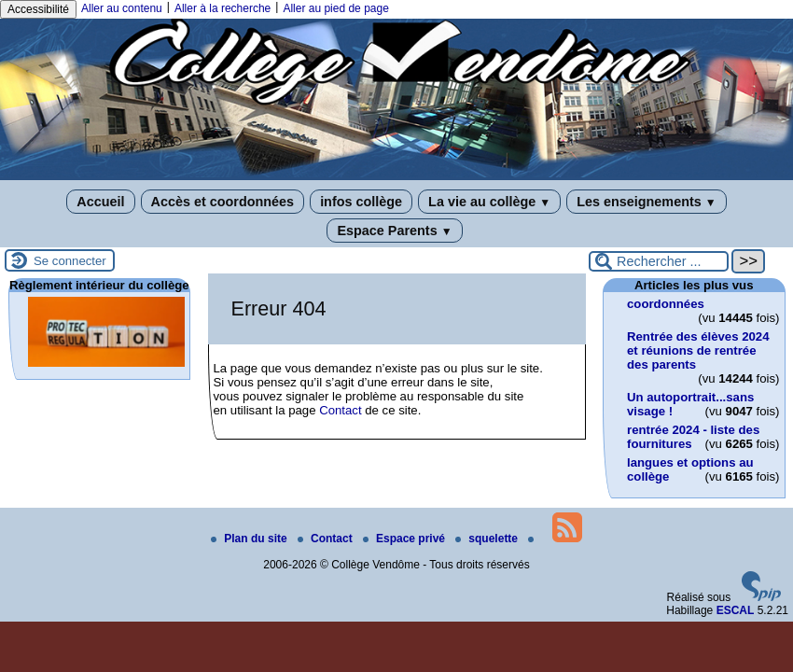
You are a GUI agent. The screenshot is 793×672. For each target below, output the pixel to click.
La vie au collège (489, 202)
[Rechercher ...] (659, 261)
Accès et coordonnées (223, 202)
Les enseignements (646, 202)
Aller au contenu (122, 8)
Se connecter (70, 261)
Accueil (100, 202)
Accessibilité (38, 9)
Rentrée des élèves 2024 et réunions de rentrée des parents (698, 350)
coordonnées (666, 304)
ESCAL (736, 610)
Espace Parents (394, 231)
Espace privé (405, 539)
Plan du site (250, 539)
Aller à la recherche (223, 8)
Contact (340, 410)
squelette (488, 539)
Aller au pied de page (335, 8)
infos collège (361, 202)
